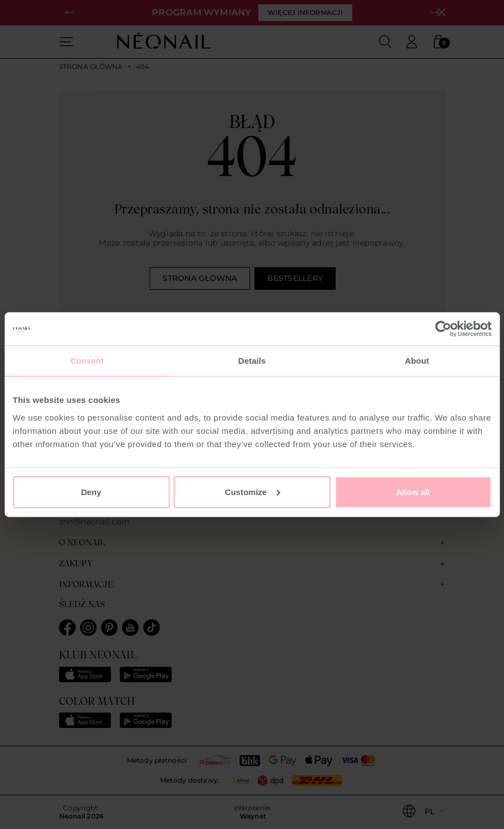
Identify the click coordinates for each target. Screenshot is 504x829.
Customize (252, 491)
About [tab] (417, 361)
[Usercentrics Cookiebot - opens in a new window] (443, 329)
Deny (91, 491)
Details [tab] (252, 361)
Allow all (413, 491)
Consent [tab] (87, 361)
